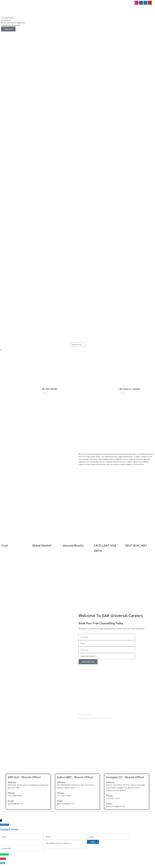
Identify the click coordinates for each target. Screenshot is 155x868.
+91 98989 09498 (15, 797)
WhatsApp (5, 856)
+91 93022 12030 (64, 797)
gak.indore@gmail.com (66, 805)
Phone (3, 861)
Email (3, 865)
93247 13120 (115, 800)
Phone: (11, 795)
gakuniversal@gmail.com (116, 808)
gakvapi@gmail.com (15, 805)
